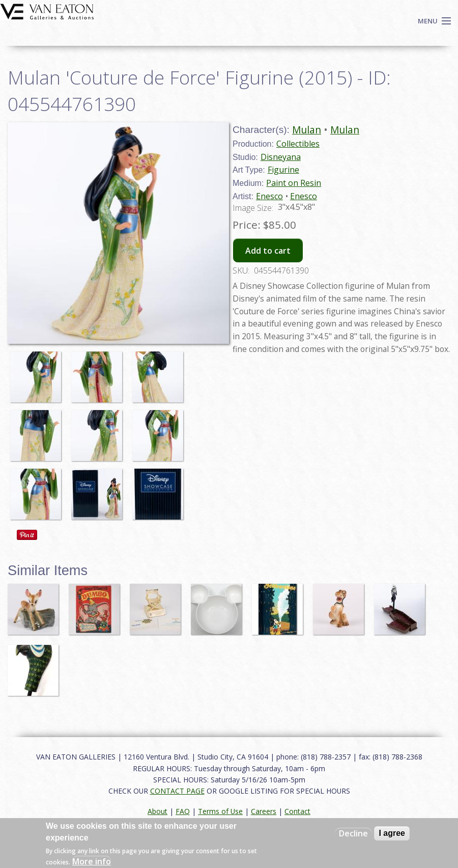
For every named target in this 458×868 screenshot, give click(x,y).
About (158, 811)
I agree (392, 833)
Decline (353, 833)
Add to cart (268, 251)
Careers (264, 811)
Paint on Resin (294, 183)
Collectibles (298, 144)
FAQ (183, 811)
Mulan (307, 130)
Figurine (283, 170)
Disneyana (281, 157)
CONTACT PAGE (177, 791)
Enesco (269, 196)
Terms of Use (220, 811)
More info (92, 861)
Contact (297, 811)
